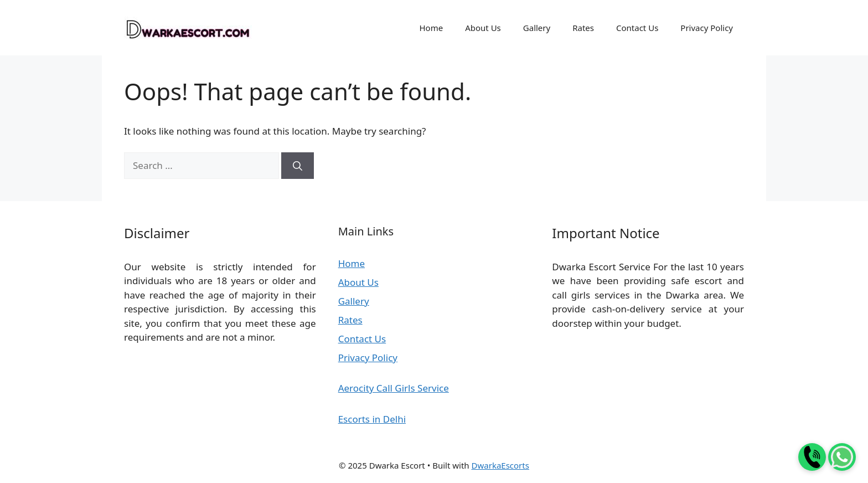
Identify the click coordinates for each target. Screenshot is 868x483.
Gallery (537, 28)
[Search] (298, 166)
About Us (483, 28)
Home (431, 28)
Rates (583, 28)
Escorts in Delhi (372, 419)
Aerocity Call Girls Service (394, 388)
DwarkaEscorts (500, 465)
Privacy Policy (707, 28)
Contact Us (637, 28)
